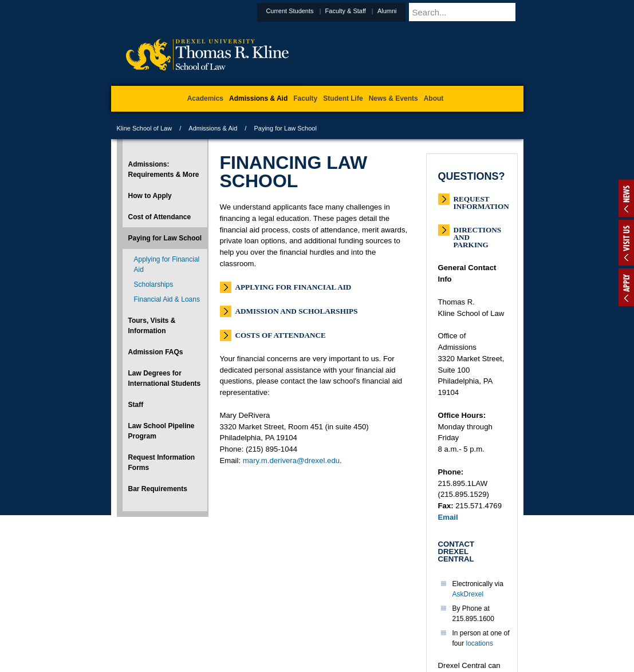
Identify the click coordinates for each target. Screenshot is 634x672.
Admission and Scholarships (297, 311)
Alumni (415, 11)
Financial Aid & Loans (167, 299)
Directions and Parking (478, 231)
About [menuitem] (434, 98)
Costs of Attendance (281, 335)
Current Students (318, 11)
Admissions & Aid (213, 128)
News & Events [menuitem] (393, 98)
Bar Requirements (158, 489)
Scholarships (154, 284)
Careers (272, 615)
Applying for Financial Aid (294, 287)
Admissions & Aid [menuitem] (258, 98)
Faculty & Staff (374, 11)
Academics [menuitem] (205, 98)
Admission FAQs (156, 352)
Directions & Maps (399, 615)
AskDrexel (468, 594)
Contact (355, 615)
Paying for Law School (165, 238)
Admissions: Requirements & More (164, 169)
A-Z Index (203, 615)
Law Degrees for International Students (165, 378)
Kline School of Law (145, 128)
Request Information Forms (162, 463)
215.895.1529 (316, 663)
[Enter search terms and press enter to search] (480, 12)
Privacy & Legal (313, 615)
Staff (136, 405)
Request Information (481, 200)
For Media (239, 615)
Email (448, 517)
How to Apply (150, 196)
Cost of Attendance (160, 217)
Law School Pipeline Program (162, 431)
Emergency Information (308, 627)
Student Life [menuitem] (343, 98)
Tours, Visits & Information (152, 326)
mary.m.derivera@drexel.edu (291, 460)
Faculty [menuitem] (305, 98)
